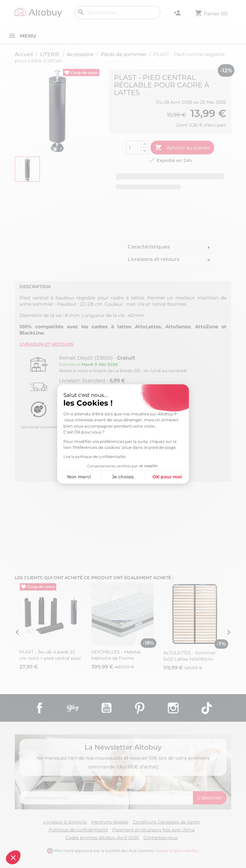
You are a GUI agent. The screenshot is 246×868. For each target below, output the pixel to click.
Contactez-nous (161, 838)
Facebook (40, 708)
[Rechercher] (118, 13)
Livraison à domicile (65, 822)
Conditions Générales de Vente (166, 822)
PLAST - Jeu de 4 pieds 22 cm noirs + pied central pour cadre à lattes (50, 658)
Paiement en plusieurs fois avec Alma (153, 830)
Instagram (173, 708)
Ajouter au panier (182, 148)
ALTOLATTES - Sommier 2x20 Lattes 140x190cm (190, 656)
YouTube (106, 708)
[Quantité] (134, 148)
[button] (13, 857)
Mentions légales (110, 822)
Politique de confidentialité (78, 830)
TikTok (206, 708)
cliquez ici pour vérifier (177, 851)
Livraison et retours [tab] (46, 344)
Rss (73, 708)
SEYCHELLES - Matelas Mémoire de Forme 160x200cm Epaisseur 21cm (121, 658)
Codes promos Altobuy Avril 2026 (102, 838)
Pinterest (140, 708)
